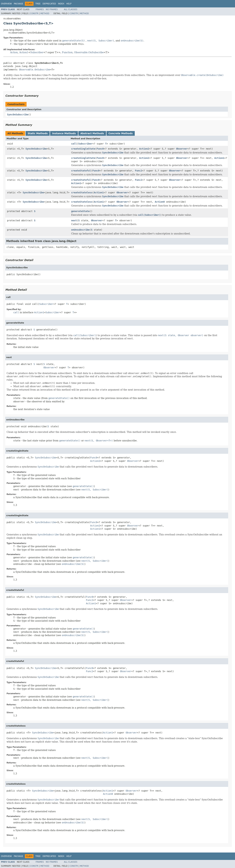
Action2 (144, 149)
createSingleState (83, 149)
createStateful (81, 171)
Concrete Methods (121, 133)
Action (14, 52)
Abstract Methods (92, 133)
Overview (6, 4)
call (74, 144)
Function (67, 52)
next (74, 220)
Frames (40, 9)
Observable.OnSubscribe (89, 52)
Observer (182, 149)
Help (69, 4)
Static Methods (38, 133)
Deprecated (49, 4)
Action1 (24, 52)
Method (45, 13)
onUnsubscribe (80, 230)
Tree (38, 4)
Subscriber (37, 52)
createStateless (82, 192)
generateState (80, 211)
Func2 (138, 171)
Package (18, 4)
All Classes (71, 9)
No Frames (52, 9)
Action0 (160, 202)
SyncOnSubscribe (18, 115)
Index (61, 4)
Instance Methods (64, 133)
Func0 (100, 149)
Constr (34, 13)
